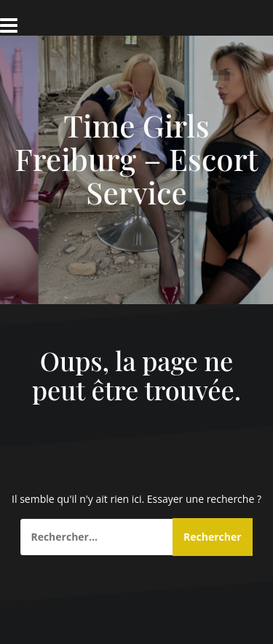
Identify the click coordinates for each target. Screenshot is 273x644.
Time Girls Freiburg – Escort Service (137, 159)
